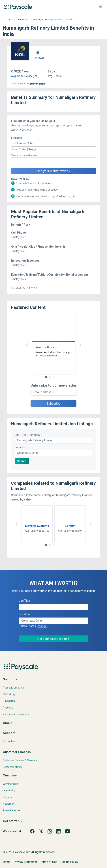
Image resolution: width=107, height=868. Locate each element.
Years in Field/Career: (25, 155)
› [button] (80, 344)
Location (20, 447)
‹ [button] (27, 344)
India (10, 20)
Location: (17, 138)
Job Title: (25, 601)
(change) (32, 149)
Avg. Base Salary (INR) (25, 76)
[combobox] (54, 143)
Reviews (38, 58)
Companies (23, 20)
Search (22, 461)
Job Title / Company (27, 435)
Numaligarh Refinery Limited (47, 20)
